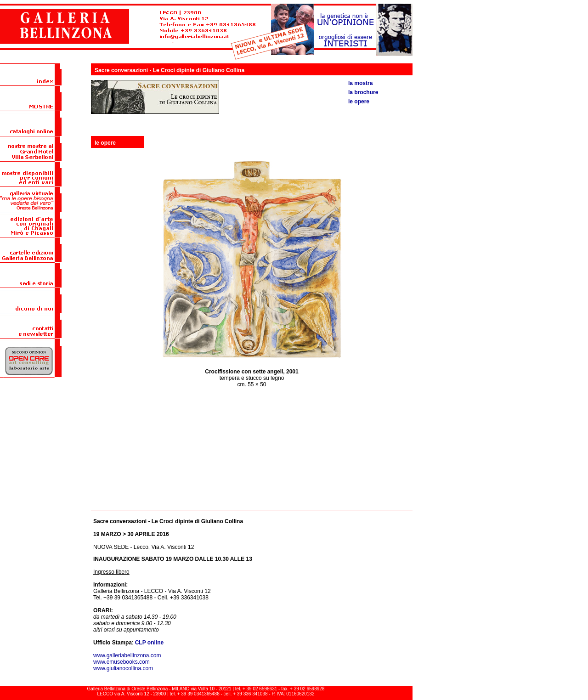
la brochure (363, 92)
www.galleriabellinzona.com (127, 655)
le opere (359, 102)
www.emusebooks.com (122, 662)
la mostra (360, 83)
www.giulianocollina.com (123, 668)
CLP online (149, 643)
